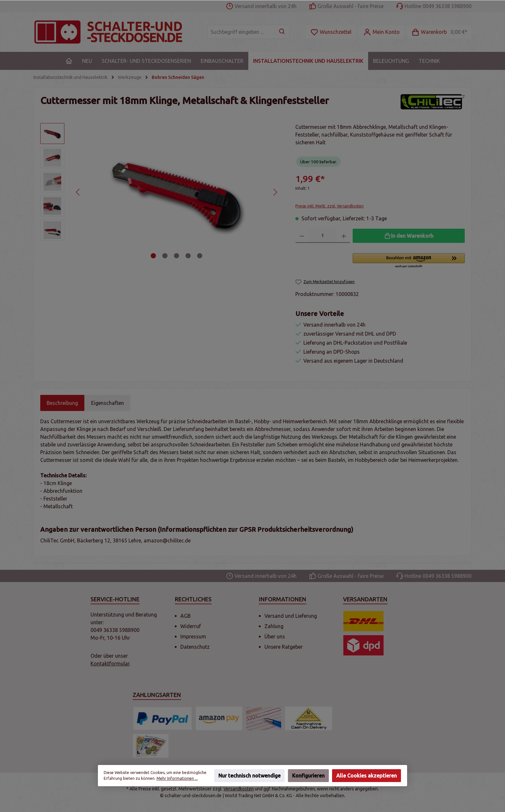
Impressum (193, 636)
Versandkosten (239, 789)
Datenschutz (195, 647)
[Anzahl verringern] (302, 236)
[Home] (69, 61)
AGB (186, 616)
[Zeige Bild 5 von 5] (200, 256)
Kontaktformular (110, 664)
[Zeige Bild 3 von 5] (176, 256)
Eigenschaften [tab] (108, 403)
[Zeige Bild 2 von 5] (165, 256)
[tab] (62, 403)
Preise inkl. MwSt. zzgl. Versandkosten (329, 206)
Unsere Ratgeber (284, 647)
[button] (409, 261)
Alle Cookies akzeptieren (367, 776)
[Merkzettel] (331, 32)
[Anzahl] (323, 236)
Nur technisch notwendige (249, 776)
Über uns (275, 636)
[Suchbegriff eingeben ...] (241, 32)
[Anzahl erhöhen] (344, 236)
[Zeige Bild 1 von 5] (153, 256)
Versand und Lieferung (291, 616)
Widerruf (191, 626)
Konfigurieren (308, 776)
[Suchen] (282, 32)
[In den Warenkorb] (409, 236)
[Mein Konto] (381, 32)
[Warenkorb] (439, 32)
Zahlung (274, 626)
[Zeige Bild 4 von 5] (188, 256)
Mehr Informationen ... (177, 778)
